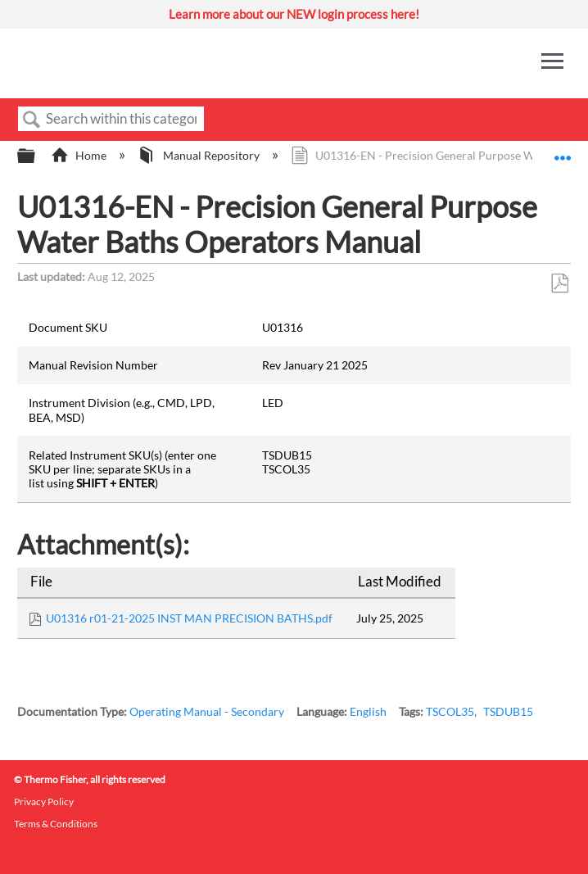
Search (32, 120)
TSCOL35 (450, 711)
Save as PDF (559, 284)
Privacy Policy (44, 802)
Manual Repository (199, 155)
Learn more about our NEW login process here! (294, 14)
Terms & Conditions (56, 824)
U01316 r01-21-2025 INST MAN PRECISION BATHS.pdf (189, 618)
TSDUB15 (508, 711)
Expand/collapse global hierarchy (37, 156)
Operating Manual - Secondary (207, 711)
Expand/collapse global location (563, 151)
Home (80, 155)
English (368, 711)
